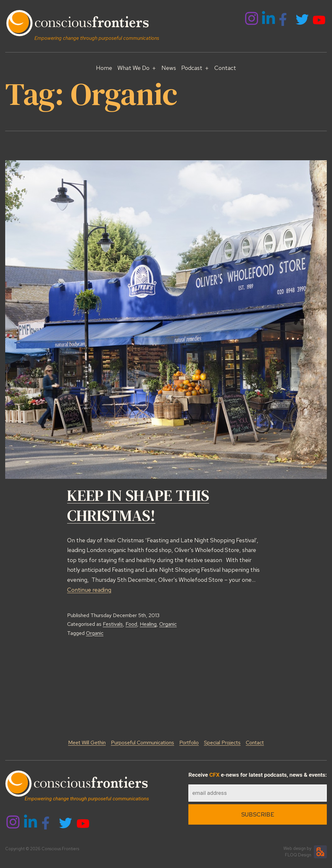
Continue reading (89, 590)
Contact (225, 68)
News (169, 68)
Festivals (113, 624)
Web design (295, 848)
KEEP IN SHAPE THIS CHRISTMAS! (138, 505)
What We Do (133, 68)
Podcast (192, 68)
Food (131, 624)
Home (104, 68)
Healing (148, 624)
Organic (168, 624)
